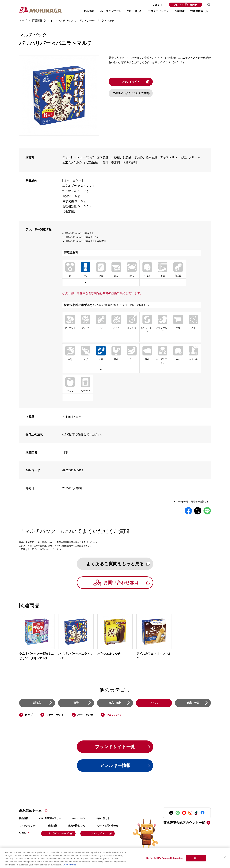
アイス (154, 703)
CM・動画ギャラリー (50, 819)
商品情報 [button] (89, 11)
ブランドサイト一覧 (115, 747)
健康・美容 (193, 703)
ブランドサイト (138, 82)
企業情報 (53, 826)
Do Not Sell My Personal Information (165, 858)
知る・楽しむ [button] (135, 11)
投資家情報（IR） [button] (201, 11)
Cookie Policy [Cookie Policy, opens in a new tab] (70, 865)
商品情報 (24, 819)
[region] (115, 858)
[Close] (225, 857)
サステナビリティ (28, 826)
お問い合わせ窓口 (128, 583)
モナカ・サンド (55, 715)
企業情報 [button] (180, 11)
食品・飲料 (115, 703)
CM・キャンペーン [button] (110, 11)
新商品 (37, 703)
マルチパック (114, 715)
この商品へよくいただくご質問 (133, 93)
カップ (29, 715)
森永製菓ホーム (30, 811)
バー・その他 (85, 715)
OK (196, 858)
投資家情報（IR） (77, 826)
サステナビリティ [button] (158, 11)
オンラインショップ (61, 834)
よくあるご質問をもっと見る (119, 564)
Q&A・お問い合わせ (185, 5)
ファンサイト (103, 834)
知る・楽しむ (103, 819)
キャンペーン (79, 819)
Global (158, 5)
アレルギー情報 (115, 766)
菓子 (76, 703)
